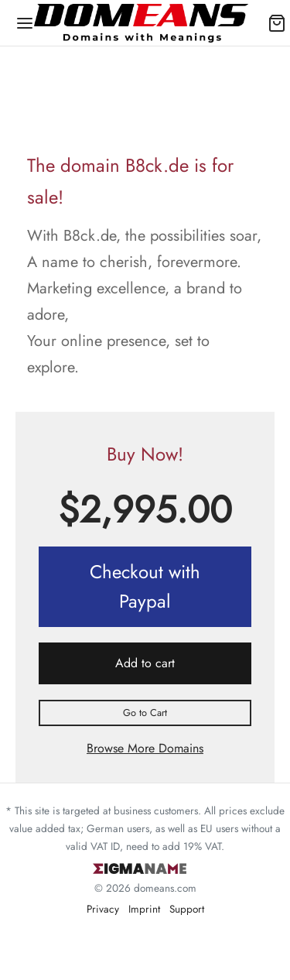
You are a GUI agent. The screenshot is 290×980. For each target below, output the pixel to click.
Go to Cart (145, 713)
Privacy (103, 909)
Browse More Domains (145, 748)
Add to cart (145, 663)
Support (187, 909)
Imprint (144, 909)
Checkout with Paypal (145, 586)
